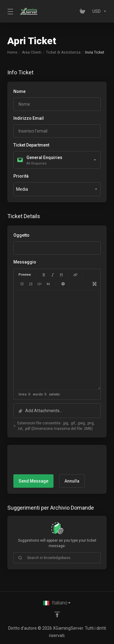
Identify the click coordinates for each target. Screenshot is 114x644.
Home (12, 52)
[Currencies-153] (98, 11)
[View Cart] (84, 11)
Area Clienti (32, 52)
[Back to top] (57, 614)
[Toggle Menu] (10, 11)
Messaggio (25, 262)
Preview (25, 275)
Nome (19, 91)
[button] (57, 411)
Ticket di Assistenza (63, 52)
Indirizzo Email (29, 118)
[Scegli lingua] (57, 603)
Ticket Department (31, 145)
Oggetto (21, 235)
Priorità (21, 176)
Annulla (72, 481)
